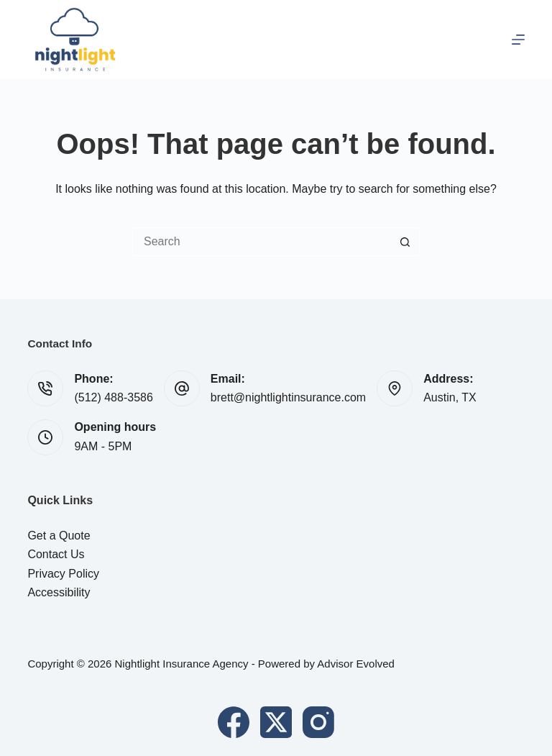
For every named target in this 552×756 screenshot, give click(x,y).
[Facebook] (234, 722)
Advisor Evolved (356, 664)
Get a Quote (59, 536)
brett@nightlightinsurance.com (288, 397)
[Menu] (518, 40)
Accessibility (59, 592)
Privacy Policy (63, 574)
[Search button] (405, 242)
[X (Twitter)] (276, 722)
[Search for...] (262, 242)
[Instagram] (318, 722)
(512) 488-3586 (113, 397)
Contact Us (56, 554)
